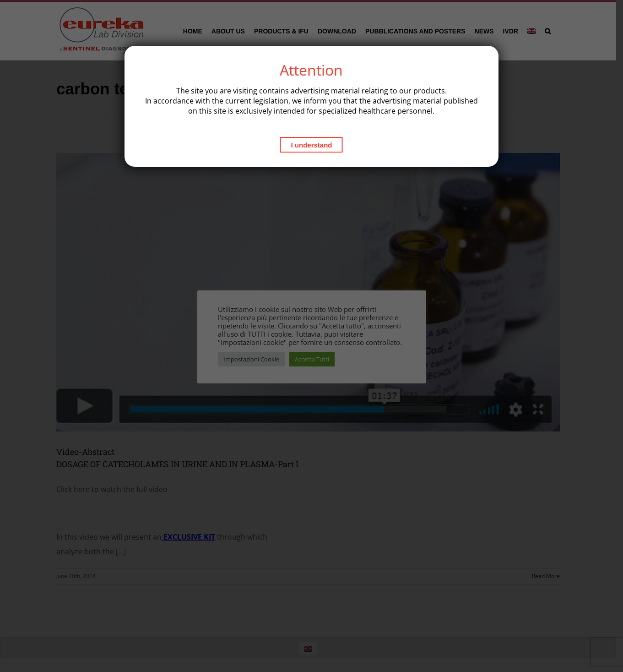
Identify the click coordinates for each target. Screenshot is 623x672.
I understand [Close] (311, 145)
